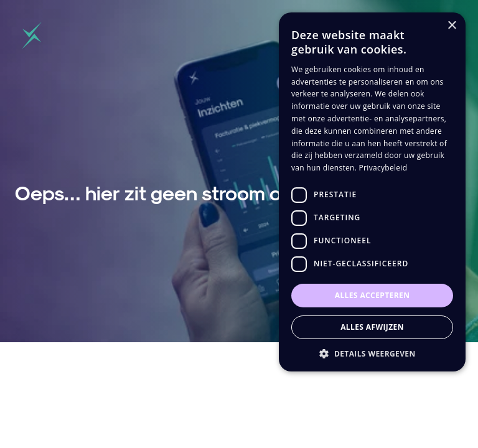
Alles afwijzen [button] (372, 327)
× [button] (452, 26)
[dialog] (372, 192)
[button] (372, 353)
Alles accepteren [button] (373, 295)
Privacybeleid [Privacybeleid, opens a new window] (383, 168)
